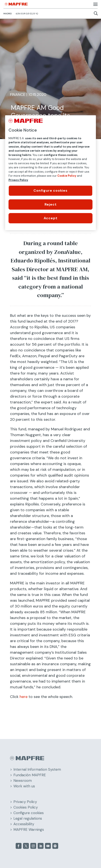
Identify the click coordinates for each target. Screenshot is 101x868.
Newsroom (23, 781)
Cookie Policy (67, 176)
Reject (51, 204)
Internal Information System (37, 769)
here (24, 697)
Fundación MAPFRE (30, 775)
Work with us (24, 786)
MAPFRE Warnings (29, 829)
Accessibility (24, 824)
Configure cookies (29, 813)
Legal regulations (28, 818)
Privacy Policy (25, 802)
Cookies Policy (26, 807)
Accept (51, 218)
